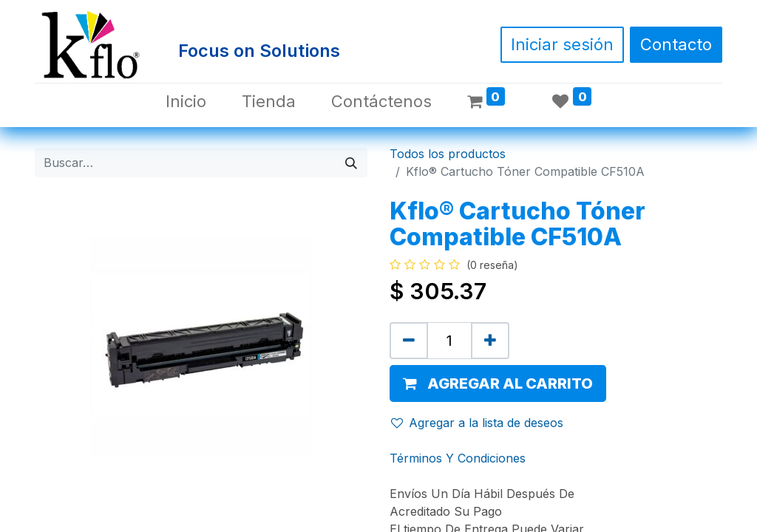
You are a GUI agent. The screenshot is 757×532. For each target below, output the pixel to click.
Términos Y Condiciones (458, 458)
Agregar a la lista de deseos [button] (477, 423)
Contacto (676, 44)
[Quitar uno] (409, 341)
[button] (498, 383)
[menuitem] (186, 102)
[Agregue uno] (490, 341)
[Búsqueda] (351, 163)
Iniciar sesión (562, 44)
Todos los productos (448, 154)
